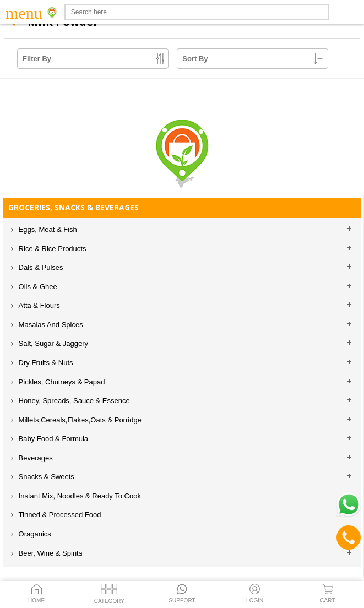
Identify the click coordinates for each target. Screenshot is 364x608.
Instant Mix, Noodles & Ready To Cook (79, 496)
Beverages (35, 458)
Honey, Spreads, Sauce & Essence (73, 401)
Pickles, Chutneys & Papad (61, 382)
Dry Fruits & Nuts (45, 363)
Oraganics (34, 534)
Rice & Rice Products (51, 249)
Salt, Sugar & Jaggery (52, 343)
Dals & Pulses (40, 267)
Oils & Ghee (37, 287)
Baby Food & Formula (52, 439)
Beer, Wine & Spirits (49, 553)
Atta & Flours (38, 305)
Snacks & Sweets (45, 477)
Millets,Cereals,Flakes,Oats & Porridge (79, 420)
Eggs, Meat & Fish (47, 229)
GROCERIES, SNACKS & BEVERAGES (74, 207)
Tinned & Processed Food (59, 515)
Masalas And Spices (50, 325)
